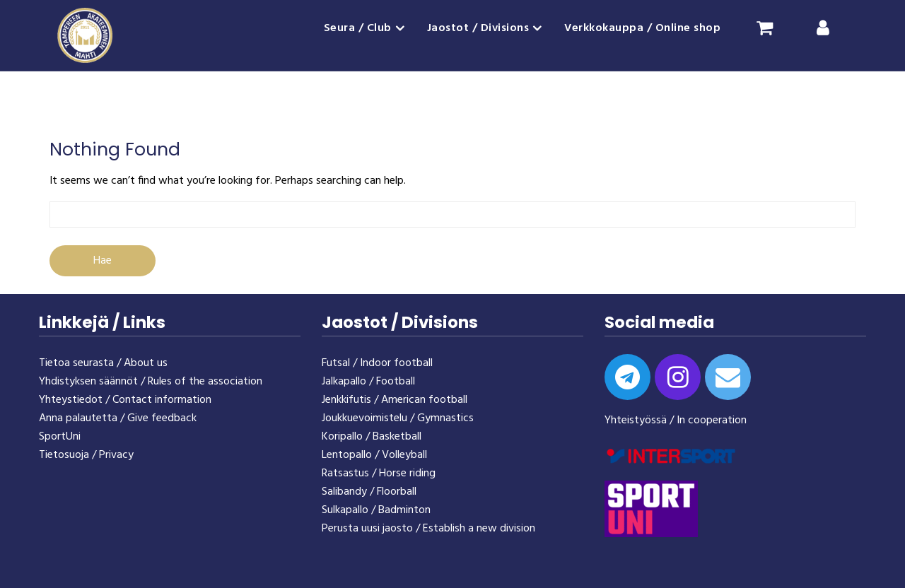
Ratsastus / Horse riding (379, 474)
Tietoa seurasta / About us (103, 363)
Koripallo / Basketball (372, 437)
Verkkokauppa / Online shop (642, 28)
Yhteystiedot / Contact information (125, 400)
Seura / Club (358, 28)
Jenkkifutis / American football (395, 400)
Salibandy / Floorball (369, 492)
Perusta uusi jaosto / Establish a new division (428, 529)
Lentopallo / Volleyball (374, 455)
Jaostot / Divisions (478, 28)
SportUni (60, 437)
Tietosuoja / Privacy (86, 455)
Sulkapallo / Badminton (376, 510)
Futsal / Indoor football (377, 363)
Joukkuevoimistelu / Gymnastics (398, 418)
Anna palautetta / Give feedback (118, 418)
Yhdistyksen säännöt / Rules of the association (151, 382)
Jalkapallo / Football (368, 382)
